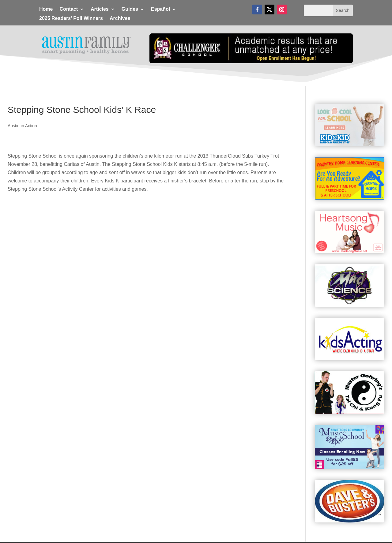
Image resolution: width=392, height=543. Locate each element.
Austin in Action (22, 126)
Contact (69, 9)
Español (160, 9)
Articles (100, 9)
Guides (130, 9)
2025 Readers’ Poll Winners (71, 19)
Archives (120, 19)
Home (46, 9)
